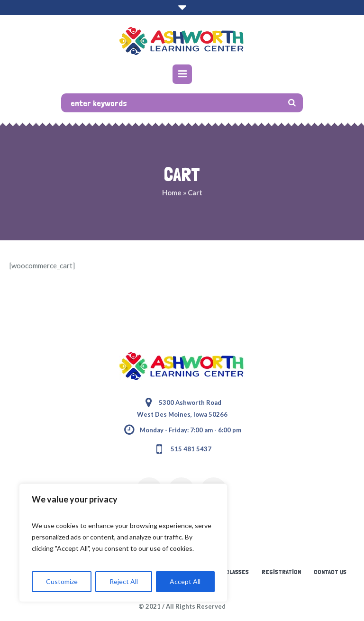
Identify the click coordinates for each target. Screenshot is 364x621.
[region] (123, 543)
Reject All (124, 581)
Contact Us (330, 572)
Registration (281, 572)
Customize (62, 581)
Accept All (185, 581)
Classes (237, 572)
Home (172, 192)
